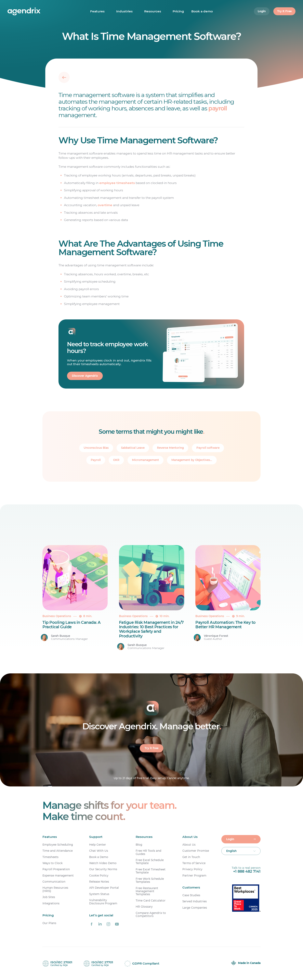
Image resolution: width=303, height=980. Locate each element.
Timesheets (50, 857)
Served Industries (195, 901)
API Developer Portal (104, 888)
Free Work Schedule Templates (150, 880)
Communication (54, 882)
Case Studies (191, 895)
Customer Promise (196, 851)
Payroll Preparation (56, 869)
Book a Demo (99, 857)
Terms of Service (194, 863)
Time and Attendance (58, 851)
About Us (189, 845)
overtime (105, 205)
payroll (218, 108)
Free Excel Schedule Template (150, 862)
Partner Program (194, 876)
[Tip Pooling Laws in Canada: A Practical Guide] (75, 598)
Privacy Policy (192, 869)
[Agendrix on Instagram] (108, 924)
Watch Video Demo (103, 863)
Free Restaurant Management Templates (147, 891)
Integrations (51, 903)
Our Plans (49, 923)
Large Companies (195, 908)
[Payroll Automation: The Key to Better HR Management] (228, 598)
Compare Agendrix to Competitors (151, 915)
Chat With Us (99, 851)
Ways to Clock (52, 863)
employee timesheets (117, 183)
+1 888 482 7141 (247, 871)
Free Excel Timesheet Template (151, 871)
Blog (139, 845)
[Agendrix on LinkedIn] (100, 924)
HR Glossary (144, 907)
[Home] (31, 11)
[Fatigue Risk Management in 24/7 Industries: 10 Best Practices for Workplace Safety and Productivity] (152, 598)
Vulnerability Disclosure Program (103, 902)
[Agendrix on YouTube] (117, 924)
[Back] (64, 77)
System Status (99, 894)
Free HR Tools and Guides (148, 852)
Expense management (58, 876)
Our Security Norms (103, 869)
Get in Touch (191, 857)
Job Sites (49, 897)
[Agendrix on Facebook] (92, 924)
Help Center (98, 845)
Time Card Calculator (151, 901)
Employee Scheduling (58, 845)
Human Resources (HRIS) (55, 889)
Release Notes (99, 882)
